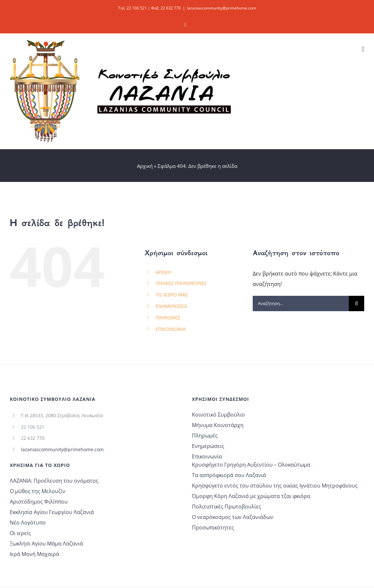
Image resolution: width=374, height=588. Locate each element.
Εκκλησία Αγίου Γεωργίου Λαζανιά (52, 512)
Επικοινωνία (207, 456)
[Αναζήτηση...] (301, 303)
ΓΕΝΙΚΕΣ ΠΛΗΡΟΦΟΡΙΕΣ (181, 283)
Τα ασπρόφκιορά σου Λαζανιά (229, 475)
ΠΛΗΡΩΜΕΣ (168, 318)
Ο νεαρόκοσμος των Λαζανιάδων (233, 517)
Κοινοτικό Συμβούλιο (218, 415)
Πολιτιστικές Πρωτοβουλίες (227, 507)
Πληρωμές (205, 436)
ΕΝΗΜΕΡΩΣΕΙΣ (171, 306)
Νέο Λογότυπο (28, 523)
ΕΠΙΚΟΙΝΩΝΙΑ (171, 329)
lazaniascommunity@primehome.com (221, 8)
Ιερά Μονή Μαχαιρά (34, 554)
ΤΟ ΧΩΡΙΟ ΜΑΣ (172, 295)
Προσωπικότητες (213, 527)
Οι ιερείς (20, 533)
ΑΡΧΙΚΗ (163, 272)
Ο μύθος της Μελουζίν (38, 491)
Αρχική (145, 166)
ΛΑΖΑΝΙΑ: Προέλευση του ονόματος (54, 481)
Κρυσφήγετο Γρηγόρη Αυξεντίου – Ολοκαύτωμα (251, 465)
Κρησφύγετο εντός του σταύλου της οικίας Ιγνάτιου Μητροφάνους (275, 486)
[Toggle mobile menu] (363, 49)
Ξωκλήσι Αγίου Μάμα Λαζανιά (46, 543)
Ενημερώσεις (208, 446)
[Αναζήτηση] (357, 303)
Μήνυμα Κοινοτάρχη (218, 425)
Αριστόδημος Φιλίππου (39, 502)
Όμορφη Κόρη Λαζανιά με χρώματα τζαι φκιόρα (251, 496)
